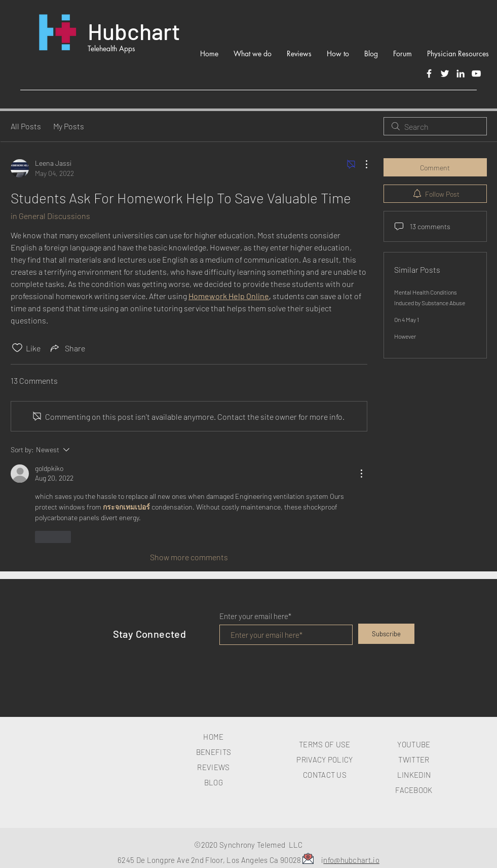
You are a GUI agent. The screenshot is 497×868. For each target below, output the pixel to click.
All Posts (26, 126)
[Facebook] (429, 74)
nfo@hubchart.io (351, 860)
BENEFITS (214, 752)
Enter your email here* (255, 616)
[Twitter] (445, 74)
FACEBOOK (414, 790)
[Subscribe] (386, 634)
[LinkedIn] (461, 74)
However (405, 336)
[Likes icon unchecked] (17, 348)
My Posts (69, 126)
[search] (435, 126)
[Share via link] (67, 348)
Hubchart (134, 31)
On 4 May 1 (407, 319)
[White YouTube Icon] (476, 74)
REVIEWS (213, 767)
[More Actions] (361, 164)
